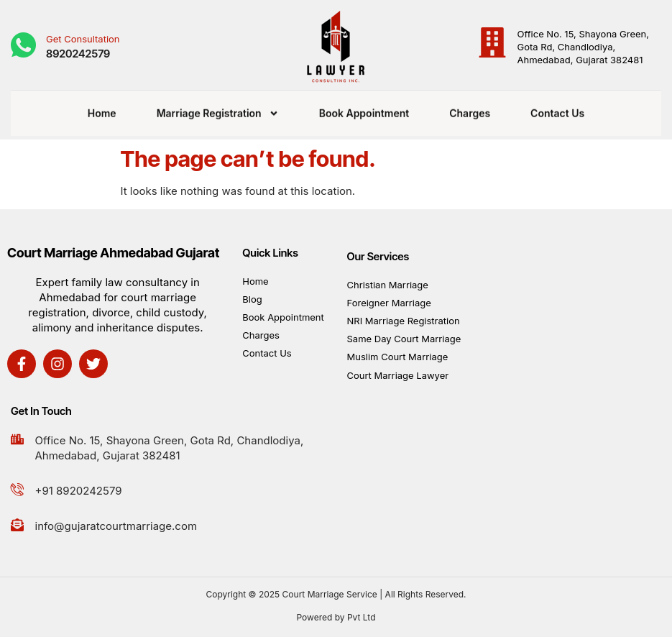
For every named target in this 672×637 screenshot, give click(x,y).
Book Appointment (364, 109)
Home (102, 109)
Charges (470, 109)
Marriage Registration (218, 109)
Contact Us (557, 109)
